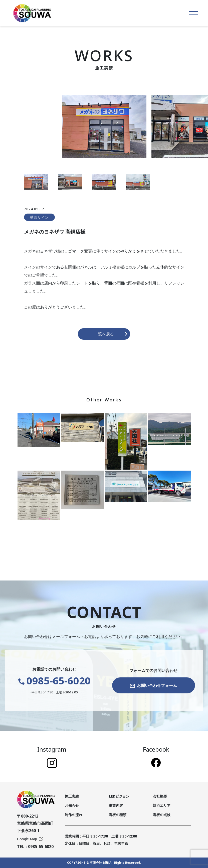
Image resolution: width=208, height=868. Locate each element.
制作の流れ (74, 815)
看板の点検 (162, 815)
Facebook (156, 756)
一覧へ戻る (111, 334)
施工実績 (72, 796)
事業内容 (116, 805)
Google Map (30, 839)
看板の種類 (118, 815)
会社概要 (160, 796)
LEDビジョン (119, 796)
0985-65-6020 (54, 681)
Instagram (52, 757)
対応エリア (162, 805)
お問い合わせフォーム (153, 686)
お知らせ (72, 805)
